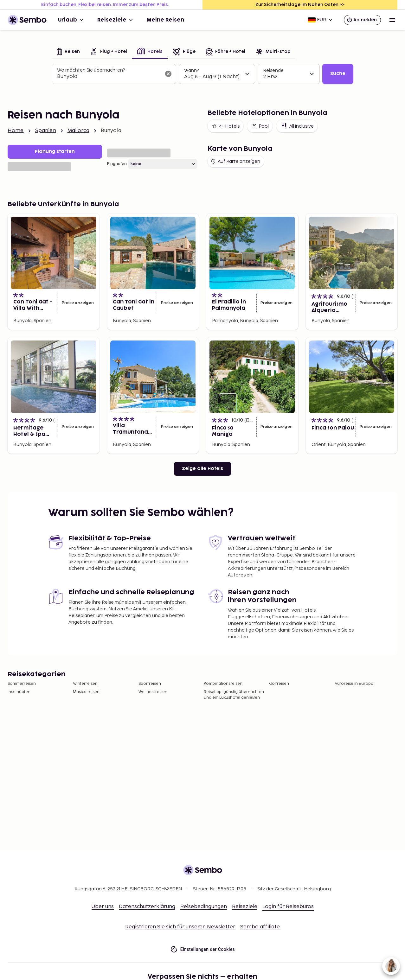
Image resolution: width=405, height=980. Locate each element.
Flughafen (117, 164)
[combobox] (109, 77)
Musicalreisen (86, 692)
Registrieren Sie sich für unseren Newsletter (180, 927)
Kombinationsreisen (223, 684)
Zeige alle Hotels (202, 469)
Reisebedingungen (204, 907)
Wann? (191, 70)
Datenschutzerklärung (147, 907)
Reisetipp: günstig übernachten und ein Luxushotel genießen (234, 695)
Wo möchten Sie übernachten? (91, 70)
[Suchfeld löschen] (168, 74)
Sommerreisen (22, 684)
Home (16, 131)
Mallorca (78, 131)
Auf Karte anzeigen (235, 162)
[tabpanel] (202, 74)
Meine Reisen (165, 20)
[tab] (68, 52)
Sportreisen (150, 684)
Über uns (103, 907)
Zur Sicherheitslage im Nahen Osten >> (300, 5)
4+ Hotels (225, 126)
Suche (338, 74)
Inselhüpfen (19, 692)
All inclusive (297, 126)
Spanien (46, 131)
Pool (260, 126)
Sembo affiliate (260, 927)
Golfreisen (279, 684)
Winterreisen (85, 684)
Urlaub (71, 20)
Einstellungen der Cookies (202, 949)
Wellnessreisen (153, 692)
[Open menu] (392, 20)
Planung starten (55, 152)
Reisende (273, 70)
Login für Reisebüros (288, 907)
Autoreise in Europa (354, 684)
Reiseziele (116, 20)
